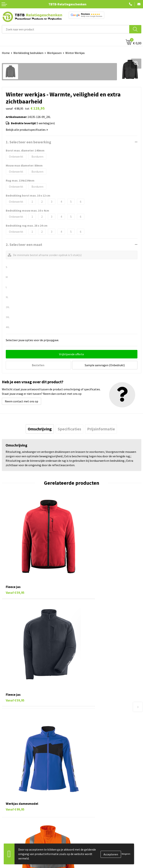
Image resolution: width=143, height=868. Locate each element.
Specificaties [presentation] (69, 428)
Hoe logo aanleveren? (87, 745)
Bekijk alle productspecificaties (27, 130)
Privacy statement (85, 797)
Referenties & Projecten (89, 792)
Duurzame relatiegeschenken (21, 786)
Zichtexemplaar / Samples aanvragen (97, 750)
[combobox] (66, 29)
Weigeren (126, 854)
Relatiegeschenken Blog (89, 786)
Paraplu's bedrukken (15, 808)
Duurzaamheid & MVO (87, 756)
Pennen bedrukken (14, 775)
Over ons (79, 775)
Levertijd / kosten (85, 722)
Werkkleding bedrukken (28, 53)
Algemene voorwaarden (88, 808)
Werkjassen (54, 53)
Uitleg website (83, 728)
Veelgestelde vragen (86, 717)
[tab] (40, 428)
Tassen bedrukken (13, 780)
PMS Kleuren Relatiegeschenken (94, 739)
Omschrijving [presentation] (40, 428)
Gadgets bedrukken (14, 792)
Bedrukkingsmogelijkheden (91, 734)
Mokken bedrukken (14, 797)
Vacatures (80, 780)
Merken (7, 814)
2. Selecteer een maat (24, 244)
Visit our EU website (86, 814)
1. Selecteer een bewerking (28, 142)
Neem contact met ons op (22, 401)
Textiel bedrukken (13, 803)
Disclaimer (80, 803)
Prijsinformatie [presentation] (101, 428)
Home (6, 53)
